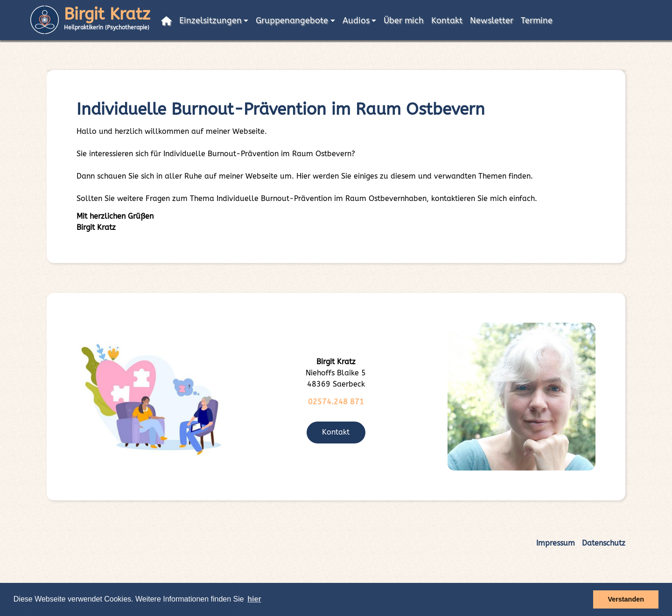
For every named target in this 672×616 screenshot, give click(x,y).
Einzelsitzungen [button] (210, 21)
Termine (537, 21)
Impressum (556, 543)
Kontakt (447, 21)
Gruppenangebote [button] (292, 21)
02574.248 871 (336, 402)
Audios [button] (356, 21)
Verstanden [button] (626, 599)
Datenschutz (604, 543)
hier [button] (254, 599)
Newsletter (492, 21)
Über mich (404, 21)
